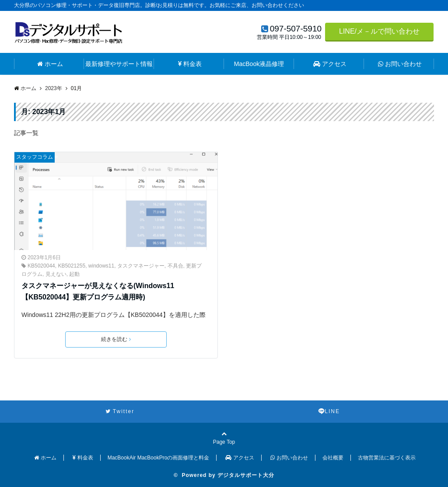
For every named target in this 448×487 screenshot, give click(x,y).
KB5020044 (41, 266)
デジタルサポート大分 (246, 475)
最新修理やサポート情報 (119, 64)
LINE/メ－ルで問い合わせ (379, 31)
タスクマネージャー (141, 266)
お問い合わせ (400, 64)
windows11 (101, 266)
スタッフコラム (35, 157)
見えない (56, 274)
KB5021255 (72, 266)
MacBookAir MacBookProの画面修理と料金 (159, 458)
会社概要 (333, 458)
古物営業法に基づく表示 (387, 458)
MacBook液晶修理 (259, 64)
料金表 (190, 64)
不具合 (175, 266)
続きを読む (116, 339)
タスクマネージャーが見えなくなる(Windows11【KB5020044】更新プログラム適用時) (98, 291)
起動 (74, 274)
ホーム (50, 64)
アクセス (330, 64)
